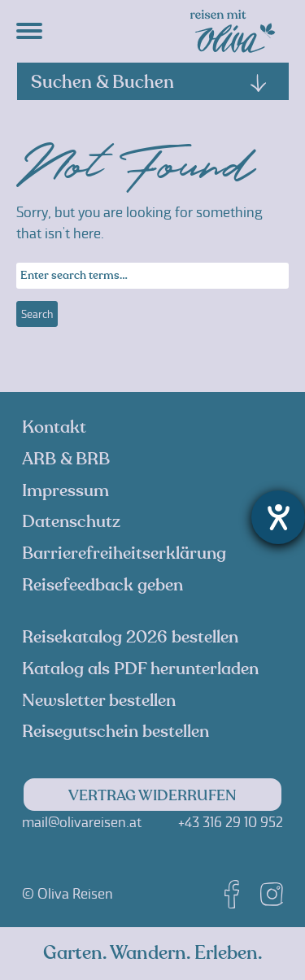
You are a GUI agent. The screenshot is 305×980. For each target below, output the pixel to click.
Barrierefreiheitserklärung (124, 553)
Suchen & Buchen (150, 82)
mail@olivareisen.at (82, 822)
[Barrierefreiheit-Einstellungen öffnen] (278, 517)
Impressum (65, 491)
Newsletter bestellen (99, 701)
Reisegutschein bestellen (115, 732)
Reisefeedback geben (102, 585)
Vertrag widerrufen (152, 796)
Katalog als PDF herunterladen (140, 669)
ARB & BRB (66, 459)
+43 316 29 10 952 (231, 822)
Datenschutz (71, 522)
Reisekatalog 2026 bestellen (130, 637)
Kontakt (54, 427)
